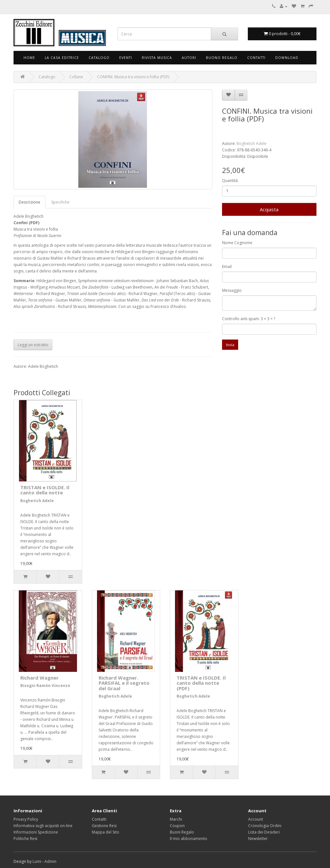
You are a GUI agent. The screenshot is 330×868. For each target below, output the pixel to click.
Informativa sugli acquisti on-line (43, 826)
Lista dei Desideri (264, 832)
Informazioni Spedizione (36, 832)
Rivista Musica (157, 58)
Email (227, 267)
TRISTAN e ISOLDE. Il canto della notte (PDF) (201, 683)
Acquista (269, 209)
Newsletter (258, 839)
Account (256, 819)
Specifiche (60, 202)
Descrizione (29, 202)
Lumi (37, 861)
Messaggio (232, 290)
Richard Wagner (39, 678)
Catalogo (99, 58)
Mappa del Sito (106, 832)
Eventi (126, 58)
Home (29, 58)
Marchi (176, 819)
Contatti (256, 58)
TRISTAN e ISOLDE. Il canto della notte (45, 490)
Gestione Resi (104, 826)
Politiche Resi (25, 839)
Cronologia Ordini (265, 826)
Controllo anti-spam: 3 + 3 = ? (249, 319)
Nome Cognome (237, 243)
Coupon (177, 826)
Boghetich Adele (252, 143)
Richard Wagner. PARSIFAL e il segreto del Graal (124, 683)
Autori (189, 58)
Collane (76, 77)
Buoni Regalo (182, 832)
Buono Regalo (222, 58)
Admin (50, 861)
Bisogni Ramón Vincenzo (45, 686)
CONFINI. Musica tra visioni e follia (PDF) (133, 77)
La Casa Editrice (62, 58)
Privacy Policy (26, 819)
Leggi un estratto (33, 345)
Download (287, 58)
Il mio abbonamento (189, 839)
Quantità (230, 181)
